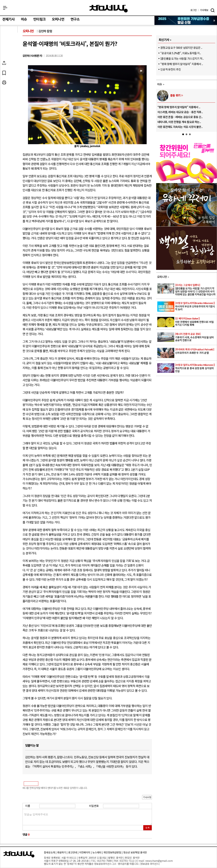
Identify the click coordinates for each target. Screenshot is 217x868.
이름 (28, 806)
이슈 (24, 19)
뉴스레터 (97, 852)
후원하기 (62, 852)
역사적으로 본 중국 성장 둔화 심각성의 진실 (196, 368)
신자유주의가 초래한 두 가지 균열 (196, 351)
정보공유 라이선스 (150, 864)
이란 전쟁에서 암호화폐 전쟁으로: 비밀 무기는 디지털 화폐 (196, 322)
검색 (213, 10)
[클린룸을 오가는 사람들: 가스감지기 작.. (182, 58)
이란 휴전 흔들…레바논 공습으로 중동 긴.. (180, 117)
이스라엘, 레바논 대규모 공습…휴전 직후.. (180, 112)
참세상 (109, 9)
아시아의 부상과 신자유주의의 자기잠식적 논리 (196, 306)
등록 (147, 828)
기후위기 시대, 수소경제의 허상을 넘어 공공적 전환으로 (196, 337)
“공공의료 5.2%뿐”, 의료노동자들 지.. (181, 53)
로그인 (194, 10)
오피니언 (58, 19)
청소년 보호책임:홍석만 (135, 852)
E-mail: (140, 861)
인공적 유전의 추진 (171, 69)
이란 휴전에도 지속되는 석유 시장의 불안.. (180, 127)
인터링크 (39, 19)
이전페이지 (85, 852)
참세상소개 (49, 852)
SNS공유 (13, 63)
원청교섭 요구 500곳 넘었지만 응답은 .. (181, 48)
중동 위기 (175, 95)
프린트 (13, 83)
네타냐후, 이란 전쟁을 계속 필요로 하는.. (179, 122)
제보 (204, 10)
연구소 (75, 19)
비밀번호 (94, 806)
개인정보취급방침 (112, 852)
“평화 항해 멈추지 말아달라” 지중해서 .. (182, 64)
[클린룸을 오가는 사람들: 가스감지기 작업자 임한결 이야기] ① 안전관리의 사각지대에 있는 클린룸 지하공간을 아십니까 (196, 290)
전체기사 (8, 19)
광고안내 (73, 852)
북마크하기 (13, 73)
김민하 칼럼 (45, 31)
